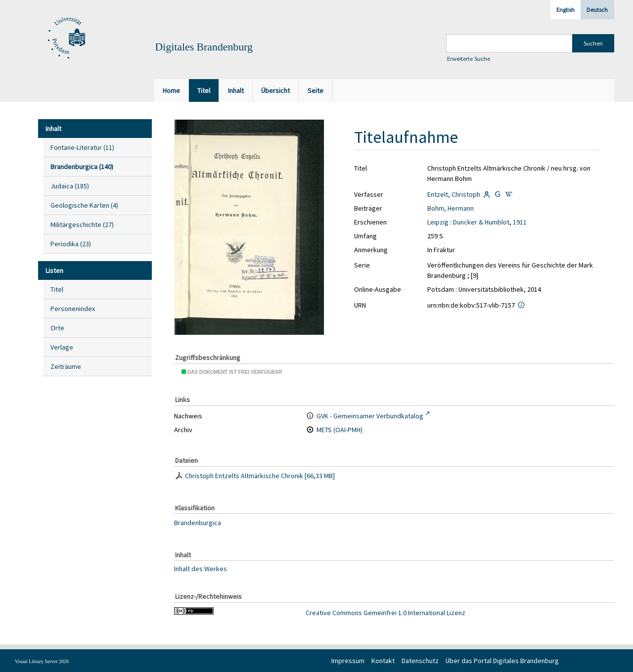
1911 (520, 222)
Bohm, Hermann (451, 208)
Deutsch (597, 10)
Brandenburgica (198, 523)
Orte (57, 328)
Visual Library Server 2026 (42, 661)
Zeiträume (66, 366)
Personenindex (73, 309)
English (565, 10)
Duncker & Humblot (481, 222)
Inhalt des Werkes (201, 568)
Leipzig (438, 222)
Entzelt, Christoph (454, 194)
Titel (57, 289)
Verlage (62, 347)
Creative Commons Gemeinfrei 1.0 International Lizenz (385, 613)
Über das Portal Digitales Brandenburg (502, 661)
